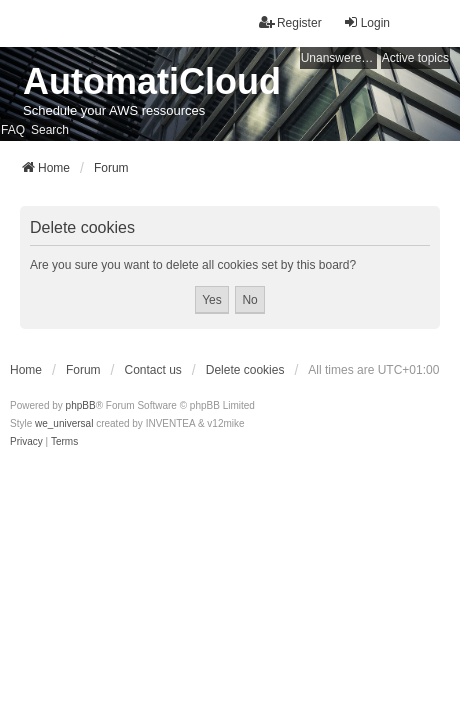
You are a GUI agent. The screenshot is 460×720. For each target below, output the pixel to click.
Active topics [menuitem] (415, 58)
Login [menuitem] (366, 22)
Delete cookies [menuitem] (245, 370)
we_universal (64, 423)
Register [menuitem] (290, 22)
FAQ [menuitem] (13, 130)
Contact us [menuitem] (152, 370)
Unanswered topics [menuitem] (339, 58)
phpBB (81, 405)
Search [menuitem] (50, 130)
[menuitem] (26, 442)
